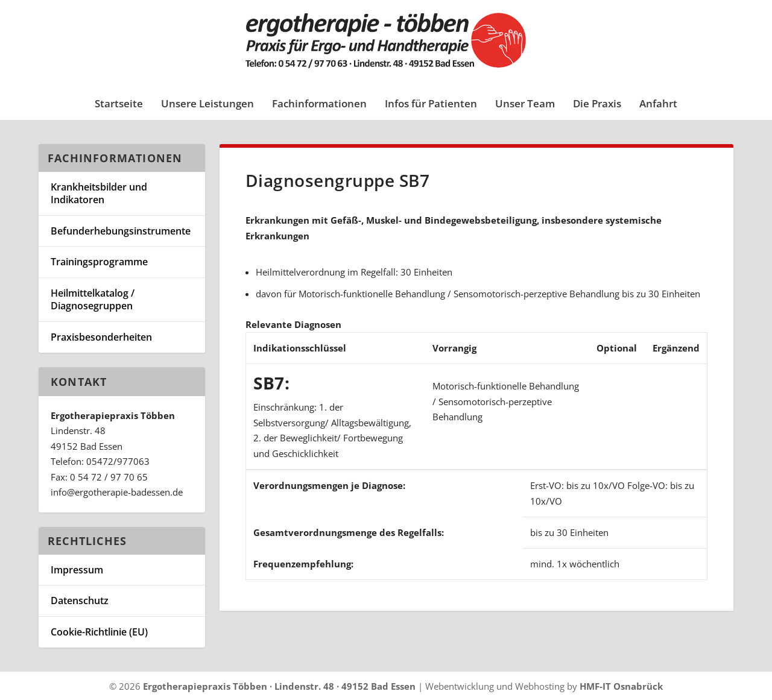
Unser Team (525, 105)
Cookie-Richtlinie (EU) (99, 632)
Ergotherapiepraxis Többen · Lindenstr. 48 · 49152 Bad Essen (279, 686)
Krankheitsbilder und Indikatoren (99, 193)
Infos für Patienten (431, 105)
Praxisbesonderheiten (101, 337)
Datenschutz (80, 601)
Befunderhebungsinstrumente (121, 231)
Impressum (77, 570)
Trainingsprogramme (99, 262)
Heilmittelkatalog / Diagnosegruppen (93, 299)
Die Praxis (597, 105)
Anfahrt (658, 105)
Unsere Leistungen (207, 105)
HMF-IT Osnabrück (621, 686)
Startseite (119, 105)
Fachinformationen (319, 105)
